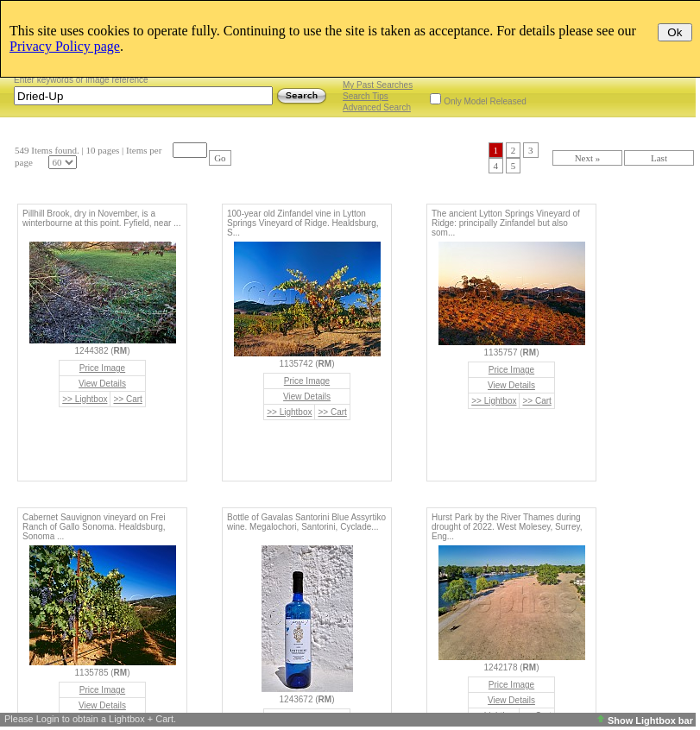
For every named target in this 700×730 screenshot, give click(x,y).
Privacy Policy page (65, 46)
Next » (588, 158)
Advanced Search (377, 107)
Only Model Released (485, 101)
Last (659, 158)
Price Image (102, 368)
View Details (102, 384)
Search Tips (366, 96)
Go (220, 158)
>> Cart (127, 399)
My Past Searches (378, 85)
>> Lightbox (85, 399)
